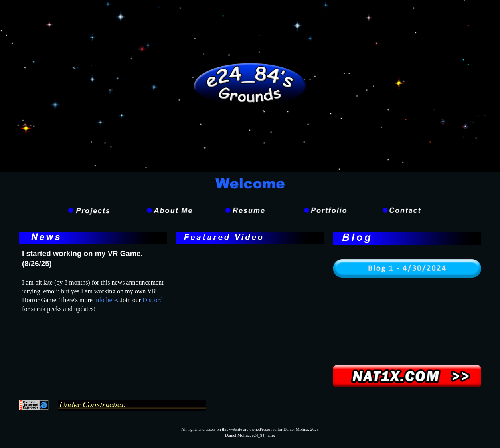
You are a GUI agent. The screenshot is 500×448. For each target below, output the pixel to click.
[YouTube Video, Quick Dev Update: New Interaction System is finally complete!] (250, 302)
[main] (93, 259)
